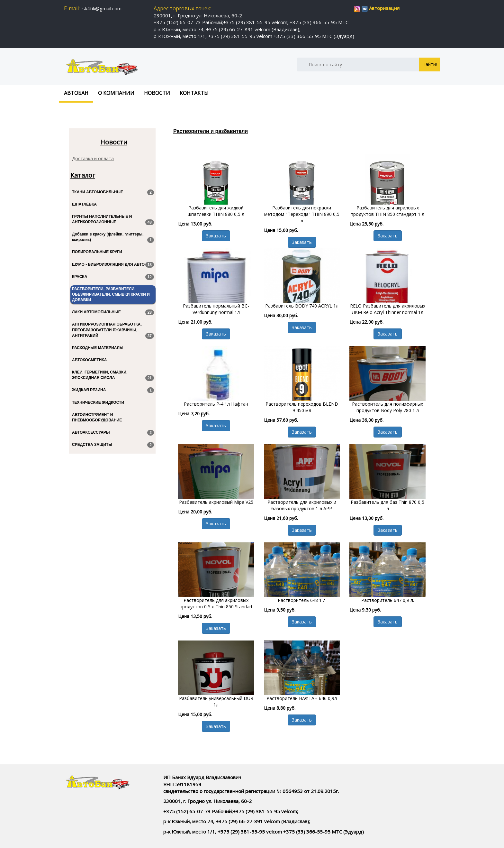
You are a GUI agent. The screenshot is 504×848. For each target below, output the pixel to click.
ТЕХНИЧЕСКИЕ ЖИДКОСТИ (98, 402)
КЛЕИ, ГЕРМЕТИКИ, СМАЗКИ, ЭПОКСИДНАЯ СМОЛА (113, 375)
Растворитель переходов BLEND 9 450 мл (302, 407)
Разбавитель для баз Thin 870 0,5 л (387, 505)
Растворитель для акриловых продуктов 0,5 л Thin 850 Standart (216, 603)
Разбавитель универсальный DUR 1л (216, 701)
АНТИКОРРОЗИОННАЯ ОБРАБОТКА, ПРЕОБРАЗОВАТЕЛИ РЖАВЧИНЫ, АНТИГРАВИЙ (113, 330)
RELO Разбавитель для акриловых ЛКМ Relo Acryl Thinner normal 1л (388, 309)
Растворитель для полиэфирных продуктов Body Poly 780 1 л (387, 407)
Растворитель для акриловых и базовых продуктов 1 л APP (302, 505)
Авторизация (384, 8)
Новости (157, 93)
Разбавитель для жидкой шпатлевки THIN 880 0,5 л (216, 211)
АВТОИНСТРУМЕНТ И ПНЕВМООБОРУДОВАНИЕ (97, 417)
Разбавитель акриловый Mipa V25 (216, 502)
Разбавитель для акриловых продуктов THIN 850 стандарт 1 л (387, 211)
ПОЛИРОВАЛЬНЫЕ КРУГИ (97, 252)
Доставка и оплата (93, 158)
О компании (116, 93)
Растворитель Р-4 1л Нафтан (216, 404)
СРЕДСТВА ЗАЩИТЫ (113, 445)
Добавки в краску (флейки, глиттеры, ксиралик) (113, 237)
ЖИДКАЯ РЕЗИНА (113, 390)
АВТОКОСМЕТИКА (89, 360)
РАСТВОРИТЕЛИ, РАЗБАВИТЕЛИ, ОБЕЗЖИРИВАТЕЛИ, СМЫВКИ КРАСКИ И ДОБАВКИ (111, 294)
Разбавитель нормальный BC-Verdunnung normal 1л (216, 309)
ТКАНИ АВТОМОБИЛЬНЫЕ (113, 192)
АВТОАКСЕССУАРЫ (113, 433)
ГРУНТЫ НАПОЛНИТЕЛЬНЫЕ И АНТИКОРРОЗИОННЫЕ (113, 220)
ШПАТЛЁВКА (84, 204)
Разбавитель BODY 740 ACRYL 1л (302, 306)
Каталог (83, 175)
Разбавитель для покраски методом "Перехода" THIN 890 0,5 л (302, 214)
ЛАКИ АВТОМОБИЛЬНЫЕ (113, 312)
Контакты (194, 93)
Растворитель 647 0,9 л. (388, 600)
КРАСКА (113, 277)
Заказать (216, 236)
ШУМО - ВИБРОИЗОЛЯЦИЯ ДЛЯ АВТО (113, 265)
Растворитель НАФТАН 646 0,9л (302, 698)
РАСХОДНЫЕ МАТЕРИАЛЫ (98, 348)
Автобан (76, 93)
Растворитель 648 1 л (302, 600)
